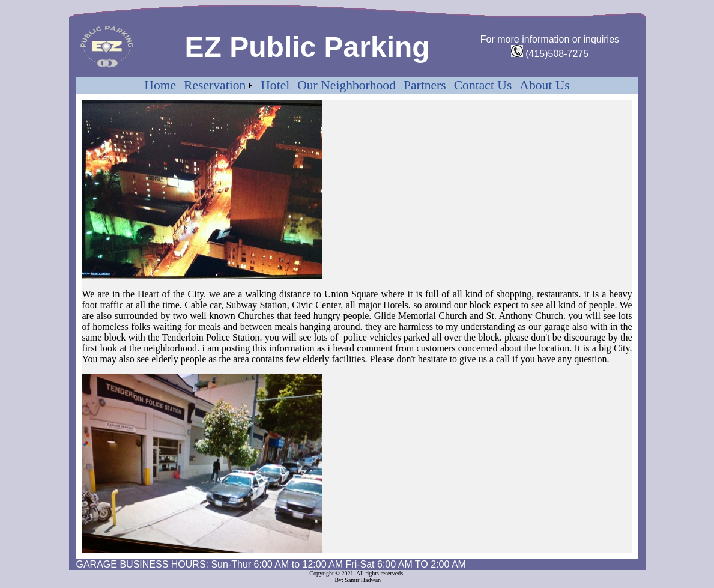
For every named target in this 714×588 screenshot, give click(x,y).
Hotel (275, 85)
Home (160, 85)
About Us (544, 85)
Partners (425, 85)
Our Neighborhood (346, 85)
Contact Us (483, 85)
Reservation (215, 85)
